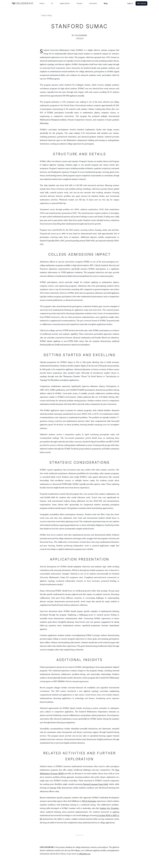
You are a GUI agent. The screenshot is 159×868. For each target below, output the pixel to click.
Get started (141, 4)
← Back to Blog (46, 16)
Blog (109, 4)
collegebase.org (84, 854)
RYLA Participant (89, 802)
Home (45, 4)
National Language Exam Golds (95, 785)
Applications (68, 4)
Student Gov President (109, 809)
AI (55, 4)
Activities (96, 4)
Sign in (129, 4)
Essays (83, 4)
